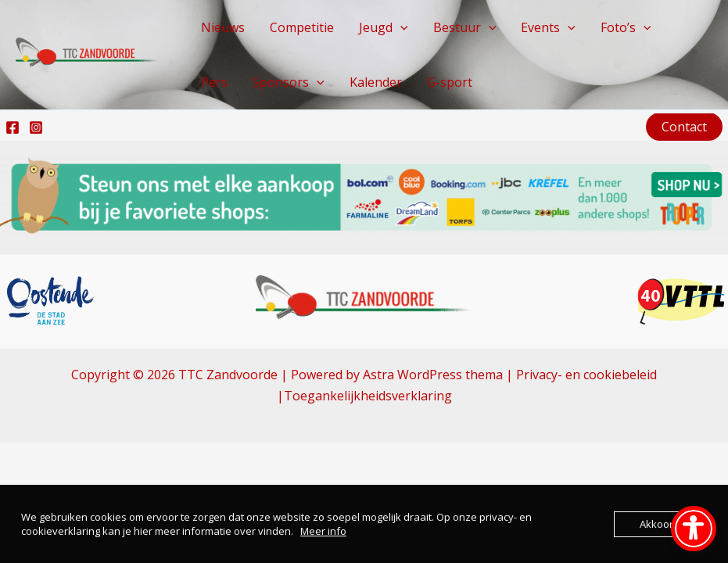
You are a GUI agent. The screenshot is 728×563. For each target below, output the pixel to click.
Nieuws (223, 27)
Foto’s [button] (626, 27)
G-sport (450, 82)
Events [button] (548, 27)
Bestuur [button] (465, 27)
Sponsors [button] (289, 82)
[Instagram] (36, 127)
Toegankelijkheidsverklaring (368, 396)
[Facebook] (13, 127)
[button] (400, 27)
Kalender (376, 82)
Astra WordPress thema (433, 375)
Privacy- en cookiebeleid (586, 375)
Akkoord (660, 524)
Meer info (323, 531)
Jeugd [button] (384, 27)
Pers (214, 82)
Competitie (302, 27)
